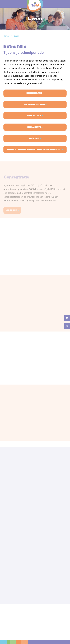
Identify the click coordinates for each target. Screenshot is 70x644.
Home (6, 36)
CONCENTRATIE (34, 97)
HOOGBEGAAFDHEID (34, 108)
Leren (17, 36)
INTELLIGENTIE (34, 130)
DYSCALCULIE (34, 119)
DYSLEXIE (34, 142)
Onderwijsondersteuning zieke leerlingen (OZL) (34, 153)
